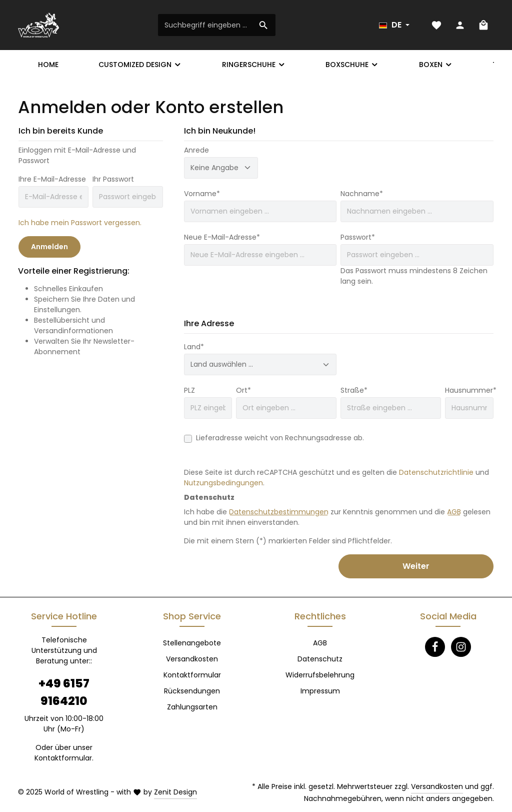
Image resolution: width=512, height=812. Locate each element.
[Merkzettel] (436, 25)
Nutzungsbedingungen (223, 483)
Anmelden (49, 247)
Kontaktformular (63, 758)
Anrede (196, 150)
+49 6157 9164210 (64, 692)
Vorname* (202, 194)
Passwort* (358, 237)
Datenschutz (320, 659)
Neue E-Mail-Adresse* (222, 237)
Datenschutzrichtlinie (436, 472)
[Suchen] (264, 25)
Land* (194, 347)
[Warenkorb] (483, 25)
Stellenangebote (192, 643)
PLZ (189, 390)
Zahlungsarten (192, 707)
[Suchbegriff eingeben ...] (205, 25)
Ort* (243, 390)
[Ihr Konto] (460, 25)
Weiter (416, 566)
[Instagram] (461, 647)
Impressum (320, 691)
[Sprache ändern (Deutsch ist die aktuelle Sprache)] (394, 25)
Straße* (354, 390)
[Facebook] (435, 647)
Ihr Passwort (113, 179)
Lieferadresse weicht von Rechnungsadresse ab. (280, 438)
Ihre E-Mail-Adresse (52, 179)
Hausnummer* (471, 390)
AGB (454, 512)
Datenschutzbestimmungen (279, 512)
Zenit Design (175, 792)
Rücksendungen (192, 691)
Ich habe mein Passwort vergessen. (80, 223)
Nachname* (362, 194)
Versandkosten (192, 659)
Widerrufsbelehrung (320, 675)
